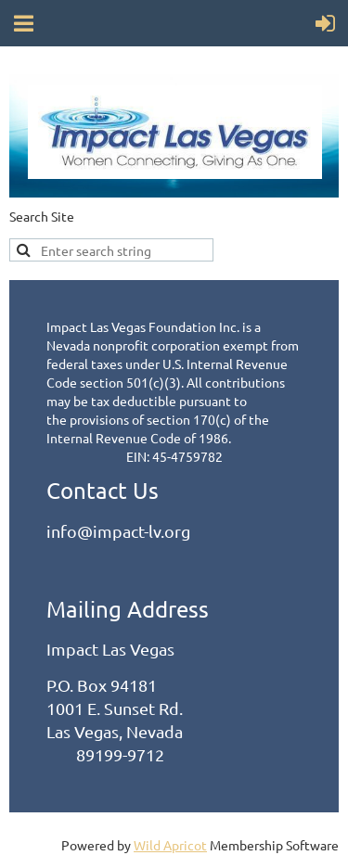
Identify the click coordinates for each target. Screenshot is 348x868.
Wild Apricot (170, 845)
